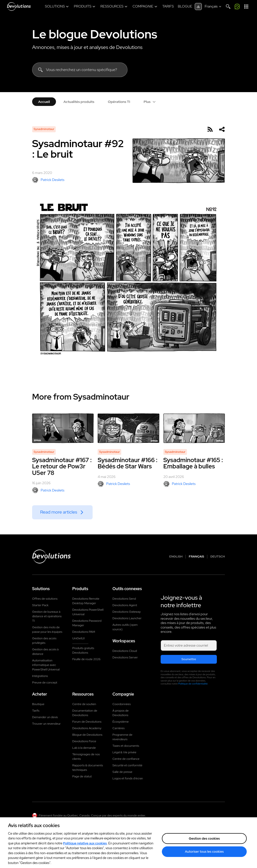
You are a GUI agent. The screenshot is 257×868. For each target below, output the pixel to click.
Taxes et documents (126, 746)
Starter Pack (40, 605)
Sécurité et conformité (127, 765)
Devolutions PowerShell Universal (88, 612)
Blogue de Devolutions (87, 735)
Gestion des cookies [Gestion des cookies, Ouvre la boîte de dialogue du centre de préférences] (204, 844)
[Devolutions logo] (51, 556)
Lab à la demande (84, 748)
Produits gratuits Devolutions (83, 650)
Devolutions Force (84, 741)
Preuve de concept (45, 683)
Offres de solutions (45, 599)
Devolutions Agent (125, 605)
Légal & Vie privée (124, 752)
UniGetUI (78, 638)
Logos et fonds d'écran (128, 778)
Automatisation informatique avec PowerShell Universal (46, 665)
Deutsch (218, 557)
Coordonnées (122, 704)
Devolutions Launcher (127, 618)
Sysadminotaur (44, 129)
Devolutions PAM (84, 632)
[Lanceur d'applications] (246, 7)
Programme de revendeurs (122, 737)
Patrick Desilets (48, 180)
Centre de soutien (84, 704)
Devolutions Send (124, 599)
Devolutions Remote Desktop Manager (86, 601)
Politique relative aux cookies (85, 848)
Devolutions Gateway (127, 612)
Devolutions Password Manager (87, 623)
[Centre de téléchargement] (198, 7)
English (176, 557)
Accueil (44, 102)
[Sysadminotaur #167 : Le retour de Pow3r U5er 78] (63, 428)
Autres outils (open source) (125, 627)
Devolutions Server (125, 657)
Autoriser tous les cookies (204, 857)
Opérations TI (119, 102)
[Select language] (213, 7)
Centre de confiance (126, 759)
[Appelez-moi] (237, 7)
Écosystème (121, 722)
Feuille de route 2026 (86, 659)
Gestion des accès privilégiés (44, 641)
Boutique (38, 704)
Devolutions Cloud (125, 651)
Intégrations (40, 676)
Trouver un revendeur (46, 724)
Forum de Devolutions (87, 722)
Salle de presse (122, 772)
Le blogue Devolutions (95, 34)
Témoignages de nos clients (86, 757)
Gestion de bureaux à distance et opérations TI (47, 616)
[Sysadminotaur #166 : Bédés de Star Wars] (128, 428)
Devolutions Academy (87, 728)
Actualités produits (79, 102)
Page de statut (82, 776)
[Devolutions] (19, 7)
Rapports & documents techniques (88, 768)
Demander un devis (45, 717)
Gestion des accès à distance (45, 652)
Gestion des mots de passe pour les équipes (47, 630)
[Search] (228, 7)
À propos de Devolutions (121, 713)
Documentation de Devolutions (85, 713)
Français (196, 557)
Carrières (118, 728)
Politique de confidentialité (193, 684)
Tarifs (36, 711)
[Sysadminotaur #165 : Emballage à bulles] (194, 428)
